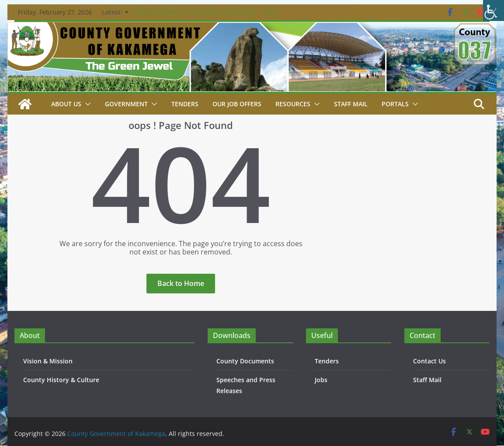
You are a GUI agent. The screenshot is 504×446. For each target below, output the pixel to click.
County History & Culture (61, 380)
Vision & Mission (48, 361)
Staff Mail (427, 380)
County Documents (245, 361)
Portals (395, 104)
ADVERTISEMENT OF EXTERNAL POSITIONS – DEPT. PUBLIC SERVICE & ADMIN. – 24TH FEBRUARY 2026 (206, 16)
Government (126, 104)
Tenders (185, 104)
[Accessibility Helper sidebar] (494, 10)
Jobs (321, 380)
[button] (86, 104)
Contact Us (429, 361)
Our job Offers (237, 104)
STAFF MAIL (351, 104)
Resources (293, 104)
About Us (66, 104)
